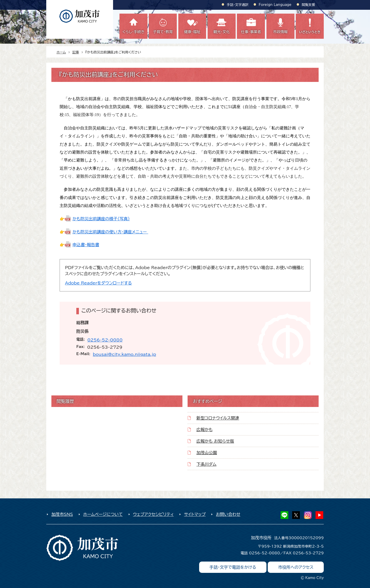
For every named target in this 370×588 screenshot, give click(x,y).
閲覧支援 (308, 5)
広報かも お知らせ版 (215, 441)
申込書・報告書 (86, 245)
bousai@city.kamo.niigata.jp (124, 354)
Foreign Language (275, 5)
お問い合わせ (228, 514)
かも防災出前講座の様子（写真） (101, 219)
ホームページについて (103, 514)
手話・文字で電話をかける (233, 567)
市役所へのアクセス (296, 567)
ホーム (61, 52)
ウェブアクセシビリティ (154, 514)
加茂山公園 (207, 453)
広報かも (204, 430)
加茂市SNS (62, 514)
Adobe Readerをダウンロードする (98, 283)
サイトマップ (195, 514)
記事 (76, 52)
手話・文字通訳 (238, 5)
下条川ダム (206, 464)
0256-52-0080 (105, 340)
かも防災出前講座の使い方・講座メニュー (110, 232)
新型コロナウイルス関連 (218, 418)
